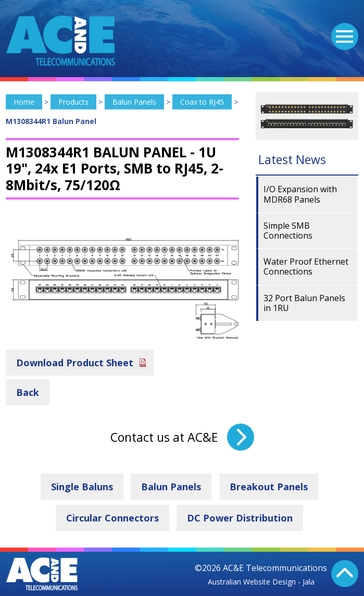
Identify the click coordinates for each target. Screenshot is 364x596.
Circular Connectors (112, 518)
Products (73, 102)
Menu (342, 30)
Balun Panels (134, 102)
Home (24, 102)
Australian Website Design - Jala (261, 582)
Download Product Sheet (75, 363)
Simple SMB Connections (288, 231)
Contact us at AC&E (164, 437)
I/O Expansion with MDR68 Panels (300, 194)
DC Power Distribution (240, 518)
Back (28, 392)
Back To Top (345, 574)
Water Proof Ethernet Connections (306, 266)
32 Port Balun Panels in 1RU (304, 303)
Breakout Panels (269, 487)
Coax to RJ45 (202, 102)
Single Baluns (82, 487)
